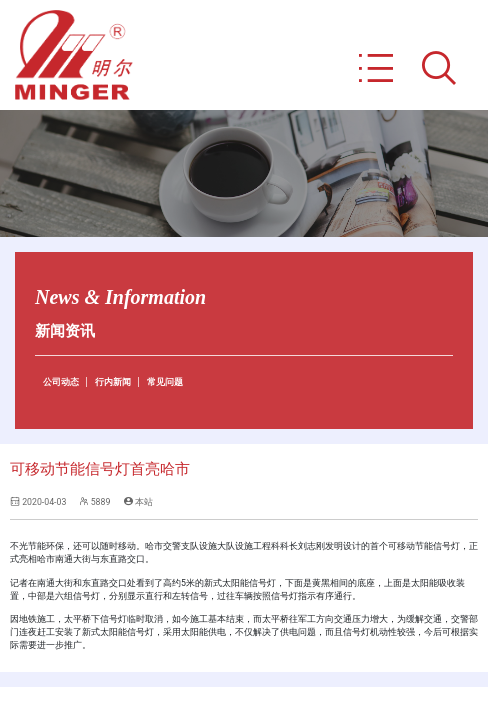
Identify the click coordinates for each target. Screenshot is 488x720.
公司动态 (61, 382)
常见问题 (165, 382)
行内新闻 (113, 382)
